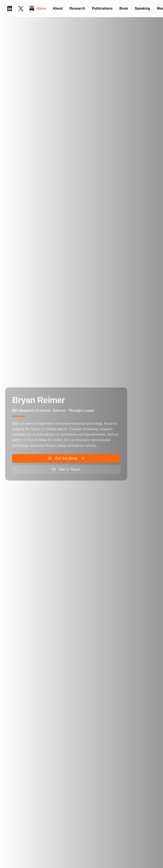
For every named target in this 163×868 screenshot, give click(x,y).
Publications (102, 8)
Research (77, 8)
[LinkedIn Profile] (10, 9)
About (58, 8)
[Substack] (32, 9)
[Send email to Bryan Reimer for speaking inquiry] (66, 471)
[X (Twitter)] (21, 9)
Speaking (142, 8)
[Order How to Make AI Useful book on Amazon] (66, 459)
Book (124, 8)
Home (41, 8)
